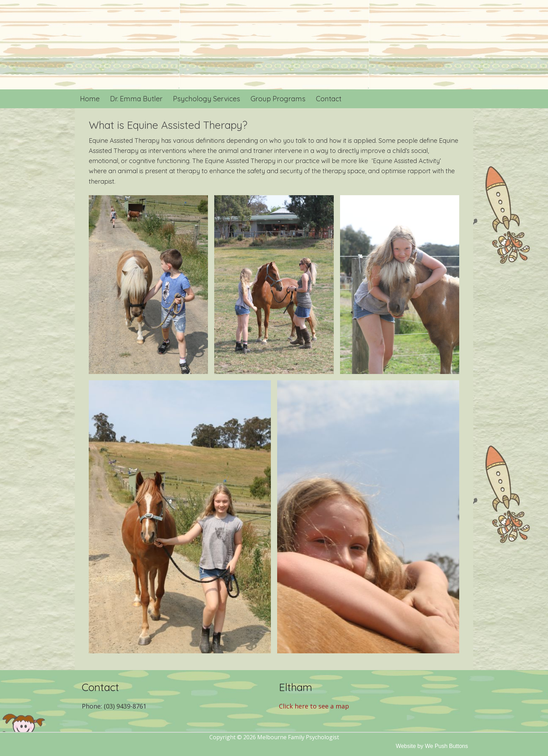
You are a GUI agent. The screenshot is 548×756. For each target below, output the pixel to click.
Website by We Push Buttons (432, 746)
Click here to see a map (314, 706)
